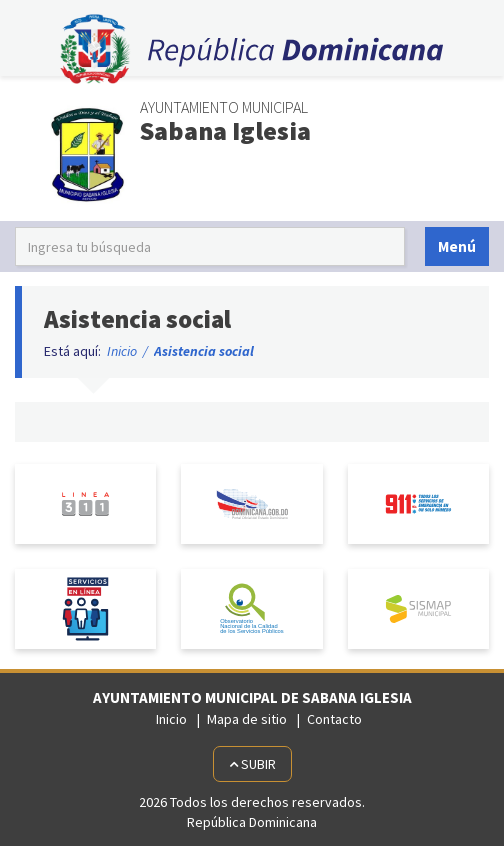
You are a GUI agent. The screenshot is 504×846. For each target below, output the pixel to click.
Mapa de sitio (247, 719)
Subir (252, 764)
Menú (457, 246)
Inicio (122, 351)
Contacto (334, 719)
